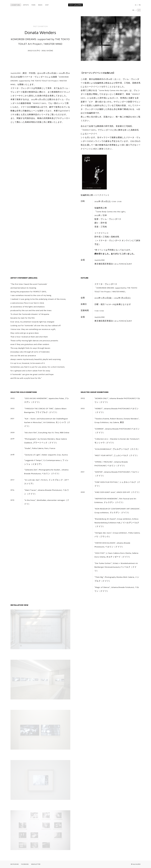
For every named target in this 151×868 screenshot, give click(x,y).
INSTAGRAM (15, 864)
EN (133, 10)
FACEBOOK (25, 864)
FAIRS (33, 5)
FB (140, 5)
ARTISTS (26, 5)
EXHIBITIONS (16, 5)
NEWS (40, 5)
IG (136, 5)
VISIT (47, 5)
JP (139, 10)
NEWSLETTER (36, 864)
